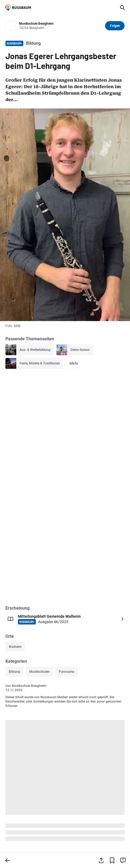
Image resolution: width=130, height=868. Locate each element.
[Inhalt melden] (123, 860)
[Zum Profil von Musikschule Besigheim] (60, 26)
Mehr (74, 363)
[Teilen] (101, 860)
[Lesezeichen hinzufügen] (112, 860)
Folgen (115, 26)
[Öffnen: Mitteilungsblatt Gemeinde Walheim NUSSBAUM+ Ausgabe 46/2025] (65, 619)
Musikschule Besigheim (29, 686)
